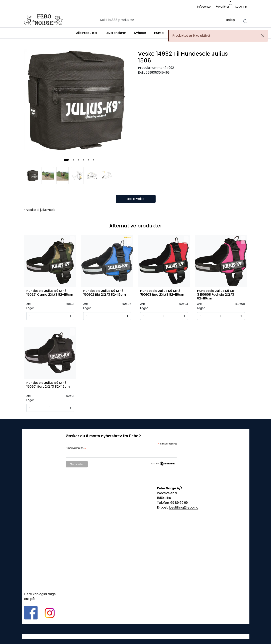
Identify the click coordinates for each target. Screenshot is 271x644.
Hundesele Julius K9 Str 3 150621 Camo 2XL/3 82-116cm (50, 293)
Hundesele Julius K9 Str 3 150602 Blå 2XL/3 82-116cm (105, 293)
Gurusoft (135, 637)
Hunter (159, 33)
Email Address (76, 448)
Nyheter (140, 33)
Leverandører (116, 33)
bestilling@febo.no (184, 507)
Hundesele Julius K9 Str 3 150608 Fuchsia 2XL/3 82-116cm (216, 294)
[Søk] (135, 20)
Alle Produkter (87, 33)
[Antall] (50, 316)
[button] (66, 160)
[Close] (263, 36)
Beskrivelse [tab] (136, 199)
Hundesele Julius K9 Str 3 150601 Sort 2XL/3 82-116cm (48, 385)
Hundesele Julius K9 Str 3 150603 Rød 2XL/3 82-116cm (162, 293)
